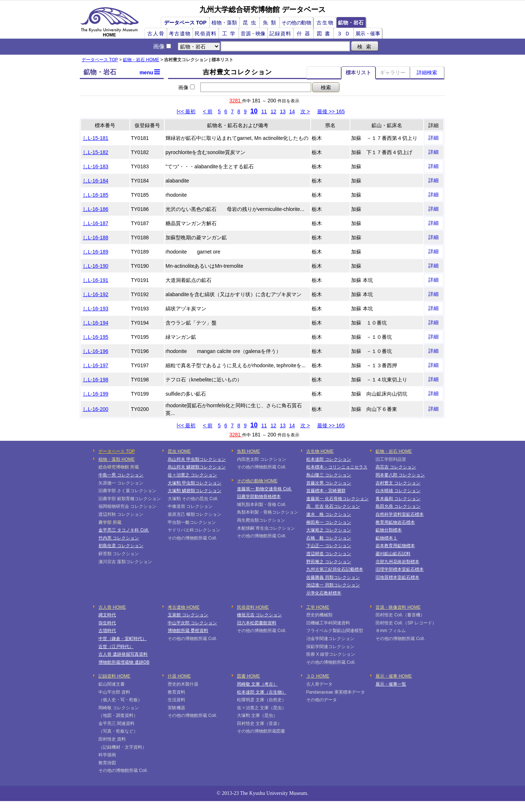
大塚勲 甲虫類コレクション (195, 483)
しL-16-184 (96, 181)
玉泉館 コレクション (188, 615)
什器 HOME (179, 676)
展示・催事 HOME (394, 676)
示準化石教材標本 (324, 593)
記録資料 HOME (114, 676)
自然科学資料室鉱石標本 (400, 514)
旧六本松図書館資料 (257, 623)
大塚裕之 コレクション (329, 530)
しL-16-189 (96, 252)
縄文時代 (107, 615)
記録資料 (280, 34)
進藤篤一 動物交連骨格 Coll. (265, 489)
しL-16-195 (96, 337)
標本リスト (358, 72)
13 (283, 111)
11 (264, 111)
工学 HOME (318, 607)
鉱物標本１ (386, 538)
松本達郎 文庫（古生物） (262, 692)
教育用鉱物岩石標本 (395, 522)
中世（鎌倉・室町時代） (122, 639)
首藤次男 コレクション (329, 483)
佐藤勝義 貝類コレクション (333, 577)
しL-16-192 (96, 294)
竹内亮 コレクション (119, 538)
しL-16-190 (96, 266)
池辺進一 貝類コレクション (333, 585)
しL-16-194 (96, 323)
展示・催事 (368, 34)
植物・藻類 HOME (116, 459)
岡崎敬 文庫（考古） (257, 684)
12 (273, 111)
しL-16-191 (96, 280)
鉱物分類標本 (389, 530)
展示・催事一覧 (391, 684)
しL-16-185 (96, 195)
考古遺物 (180, 34)
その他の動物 (296, 23)
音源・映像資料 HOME (398, 607)
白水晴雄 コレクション (398, 491)
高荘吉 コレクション (396, 467)
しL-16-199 (96, 394)
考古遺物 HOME (184, 607)
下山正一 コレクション (329, 546)
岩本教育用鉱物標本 (395, 546)
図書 (325, 34)
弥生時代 (107, 623)
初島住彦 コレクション (121, 546)
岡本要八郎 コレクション (400, 475)
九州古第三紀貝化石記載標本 (335, 569)
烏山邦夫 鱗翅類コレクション (197, 467)
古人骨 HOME (112, 607)
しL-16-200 (96, 409)
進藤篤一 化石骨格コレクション (337, 499)
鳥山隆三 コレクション (329, 475)
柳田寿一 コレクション (329, 522)
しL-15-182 (96, 152)
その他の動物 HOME (257, 481)
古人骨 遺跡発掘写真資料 (123, 654)
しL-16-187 (96, 223)
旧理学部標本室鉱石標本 (400, 569)
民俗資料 (206, 34)
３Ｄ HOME (318, 676)
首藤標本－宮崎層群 (326, 491)
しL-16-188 (96, 238)
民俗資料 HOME (253, 607)
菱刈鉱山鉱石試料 (393, 554)
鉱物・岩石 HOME (141, 60)
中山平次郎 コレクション (192, 623)
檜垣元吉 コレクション (259, 615)
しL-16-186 (96, 209)
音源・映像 (253, 34)
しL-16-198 (96, 380)
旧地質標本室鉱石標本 (397, 577)
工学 (230, 34)
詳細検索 (427, 72)
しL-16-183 (96, 166)
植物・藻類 (224, 23)
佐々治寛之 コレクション (192, 475)
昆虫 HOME (179, 451)
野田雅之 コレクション (329, 562)
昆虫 (251, 23)
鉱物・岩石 (351, 23)
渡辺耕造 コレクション (329, 554)
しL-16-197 (96, 365)
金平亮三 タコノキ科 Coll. (124, 530)
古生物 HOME (320, 451)
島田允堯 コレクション (398, 506)
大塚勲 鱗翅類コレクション (195, 491)
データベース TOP (185, 23)
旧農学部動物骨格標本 (259, 497)
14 (292, 111)
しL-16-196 (96, 351)
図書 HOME (248, 676)
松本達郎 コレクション (329, 459)
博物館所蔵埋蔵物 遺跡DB (124, 662)
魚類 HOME (248, 451)
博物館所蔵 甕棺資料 (188, 631)
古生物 (325, 23)
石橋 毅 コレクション (329, 538)
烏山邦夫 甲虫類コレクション (197, 459)
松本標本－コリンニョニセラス (337, 467)
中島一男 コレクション (121, 475)
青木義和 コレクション (398, 499)
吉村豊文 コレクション (398, 483)
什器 (305, 34)
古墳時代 (107, 631)
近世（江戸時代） (116, 647)
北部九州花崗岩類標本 (397, 562)
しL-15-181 (96, 138)
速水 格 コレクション (329, 514)
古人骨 (156, 34)
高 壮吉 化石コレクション (333, 506)
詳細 (433, 138)
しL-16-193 (96, 309)
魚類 (271, 23)
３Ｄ (345, 34)
